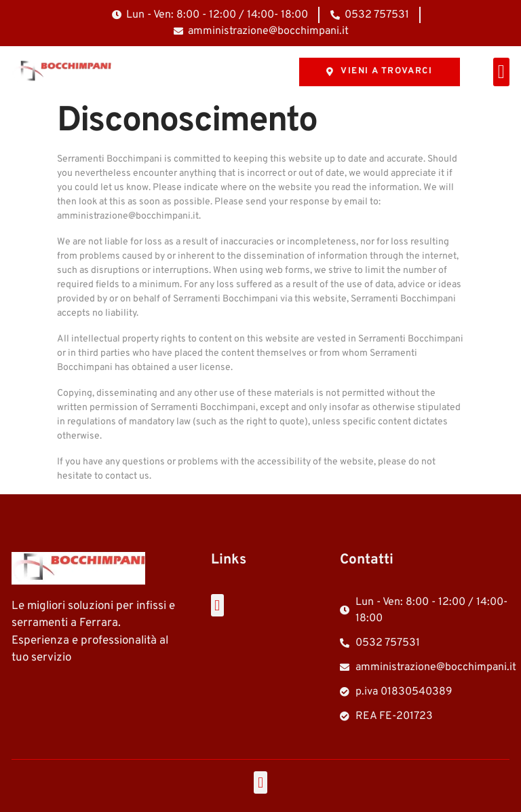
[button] (501, 72)
